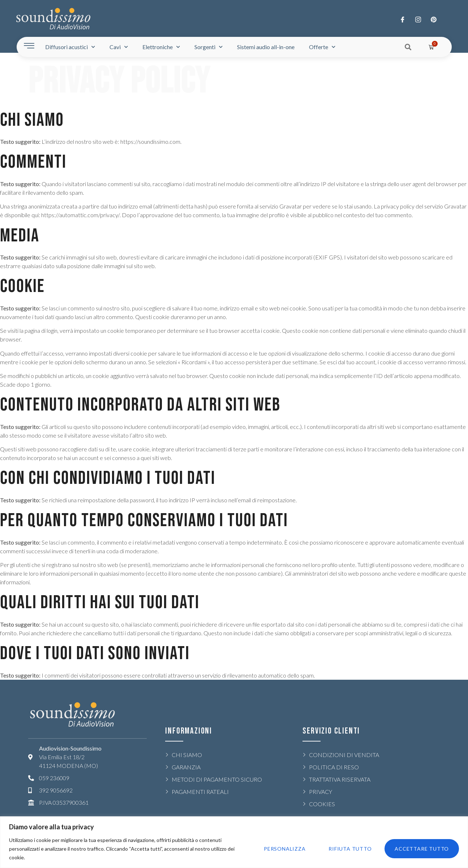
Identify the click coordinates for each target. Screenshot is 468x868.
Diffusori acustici (70, 47)
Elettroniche (161, 47)
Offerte (322, 47)
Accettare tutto (422, 849)
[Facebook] (403, 19)
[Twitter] (418, 19)
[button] (408, 47)
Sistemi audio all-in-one (266, 47)
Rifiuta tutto (350, 849)
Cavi (119, 47)
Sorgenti (209, 47)
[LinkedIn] (434, 19)
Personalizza (284, 849)
